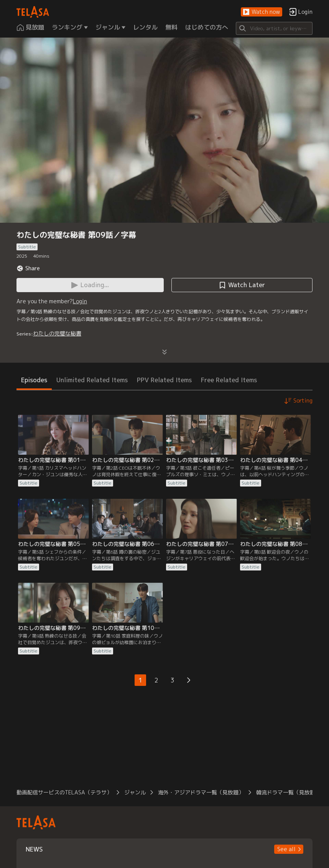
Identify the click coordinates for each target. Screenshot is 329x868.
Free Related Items (229, 380)
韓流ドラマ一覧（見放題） (288, 792)
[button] (262, 12)
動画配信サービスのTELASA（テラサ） (64, 792)
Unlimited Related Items (92, 380)
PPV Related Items (164, 380)
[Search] (274, 28)
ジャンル (135, 792)
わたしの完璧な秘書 (57, 333)
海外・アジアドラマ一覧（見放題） (201, 792)
